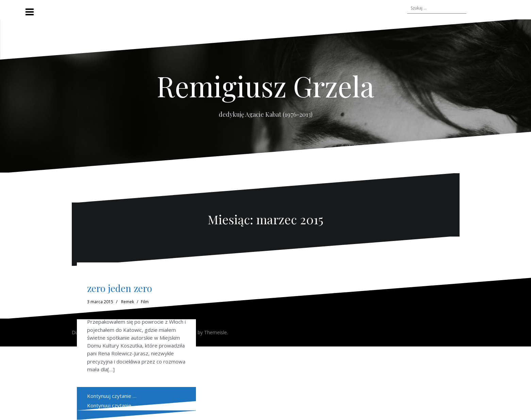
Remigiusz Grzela (265, 86)
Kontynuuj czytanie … (112, 405)
